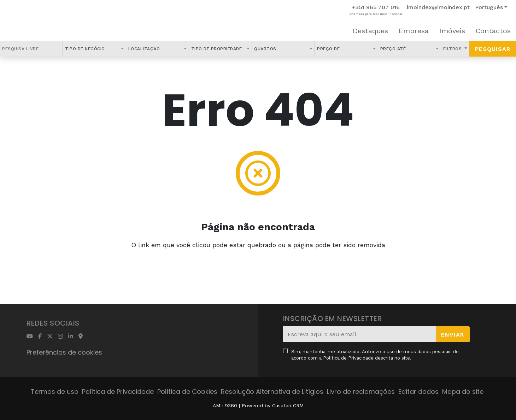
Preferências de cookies (64, 352)
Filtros (453, 49)
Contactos (493, 31)
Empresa (414, 31)
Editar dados (418, 392)
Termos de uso (55, 392)
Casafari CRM (288, 406)
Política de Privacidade (349, 358)
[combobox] (94, 49)
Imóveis (452, 31)
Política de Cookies (187, 392)
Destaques (370, 31)
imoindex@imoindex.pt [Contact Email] (438, 7)
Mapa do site (463, 392)
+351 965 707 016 (376, 7)
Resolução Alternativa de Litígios (272, 392)
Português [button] (489, 7)
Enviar (453, 335)
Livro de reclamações (361, 392)
